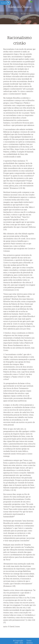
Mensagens (30, 18)
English (36, 2)
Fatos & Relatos (12, 18)
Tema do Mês (20, 22)
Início (13, 14)
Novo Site (26, 14)
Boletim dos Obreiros (19, 7)
